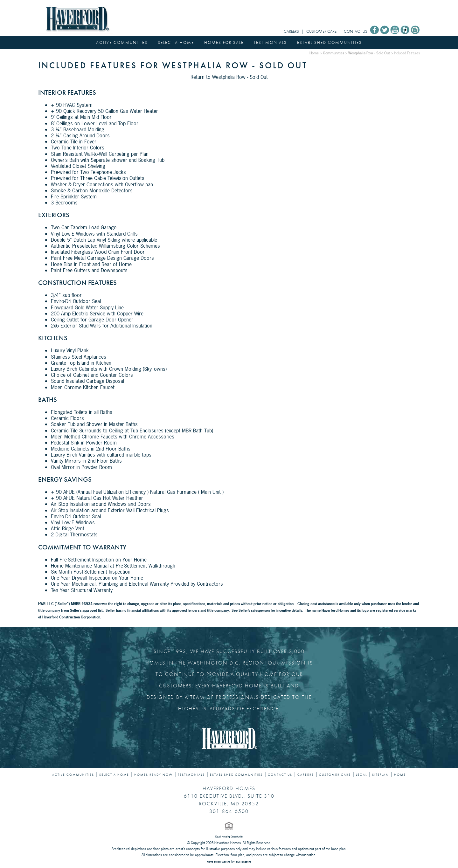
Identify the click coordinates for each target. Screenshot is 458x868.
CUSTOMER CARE (321, 31)
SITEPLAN (381, 775)
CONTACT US (356, 31)
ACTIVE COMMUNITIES (122, 42)
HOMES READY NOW (153, 775)
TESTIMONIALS (270, 42)
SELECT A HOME (176, 42)
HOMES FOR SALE (224, 42)
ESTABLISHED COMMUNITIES (330, 42)
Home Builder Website (219, 862)
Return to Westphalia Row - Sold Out (229, 77)
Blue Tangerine (243, 862)
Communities (333, 53)
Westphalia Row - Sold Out (369, 53)
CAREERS (291, 31)
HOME (400, 775)
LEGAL (361, 775)
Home (314, 53)
